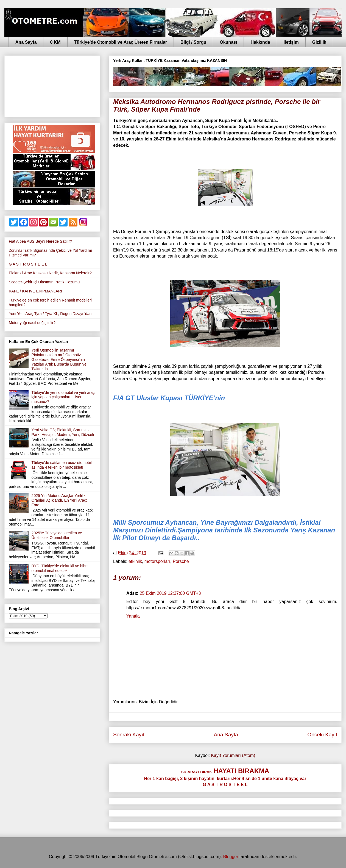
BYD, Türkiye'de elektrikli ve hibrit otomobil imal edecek (60, 568)
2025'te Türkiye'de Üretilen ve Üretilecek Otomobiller (57, 535)
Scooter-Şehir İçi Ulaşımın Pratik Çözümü (44, 282)
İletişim (291, 42)
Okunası (228, 42)
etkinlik (135, 561)
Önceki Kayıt (322, 735)
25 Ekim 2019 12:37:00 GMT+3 (170, 593)
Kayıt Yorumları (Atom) (233, 755)
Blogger (231, 857)
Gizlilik (319, 42)
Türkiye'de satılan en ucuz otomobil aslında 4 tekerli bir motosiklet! (62, 465)
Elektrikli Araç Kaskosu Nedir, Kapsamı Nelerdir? (50, 273)
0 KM (55, 42)
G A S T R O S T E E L (28, 264)
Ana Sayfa (26, 42)
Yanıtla (133, 616)
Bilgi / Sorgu (193, 42)
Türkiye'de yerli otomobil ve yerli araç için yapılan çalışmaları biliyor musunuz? (63, 397)
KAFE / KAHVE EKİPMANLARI (35, 291)
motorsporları (157, 561)
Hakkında (260, 42)
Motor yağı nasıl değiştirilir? (32, 323)
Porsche (181, 561)
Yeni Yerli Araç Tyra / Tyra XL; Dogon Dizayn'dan (50, 314)
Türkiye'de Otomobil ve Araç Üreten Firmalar (121, 42)
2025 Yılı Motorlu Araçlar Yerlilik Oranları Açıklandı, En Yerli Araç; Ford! (59, 500)
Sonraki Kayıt (129, 735)
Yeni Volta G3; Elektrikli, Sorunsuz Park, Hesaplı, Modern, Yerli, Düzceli (63, 432)
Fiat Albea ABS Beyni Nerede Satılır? (40, 241)
